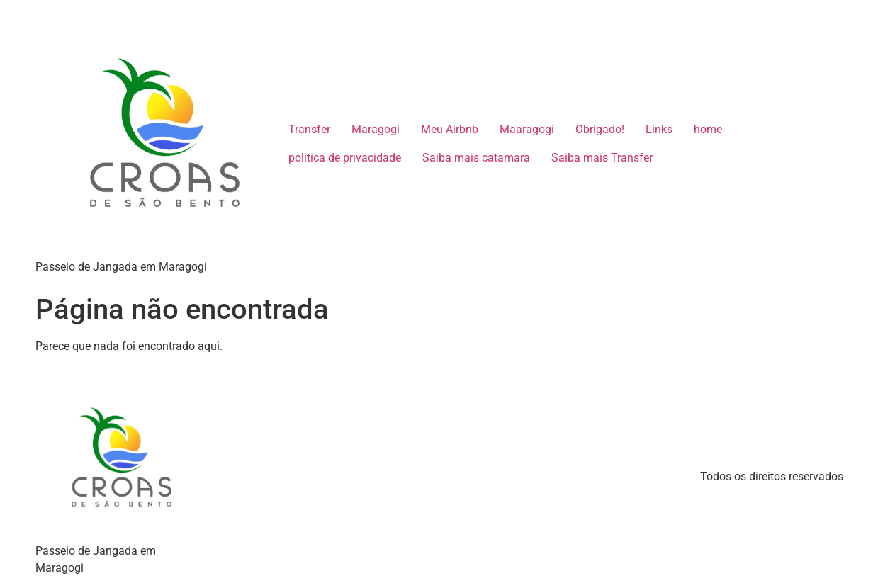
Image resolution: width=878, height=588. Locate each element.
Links (659, 129)
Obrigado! (600, 129)
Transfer (309, 129)
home (708, 129)
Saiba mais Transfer (602, 158)
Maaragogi (527, 129)
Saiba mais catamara (476, 158)
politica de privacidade (345, 158)
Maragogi (376, 129)
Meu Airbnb (450, 129)
